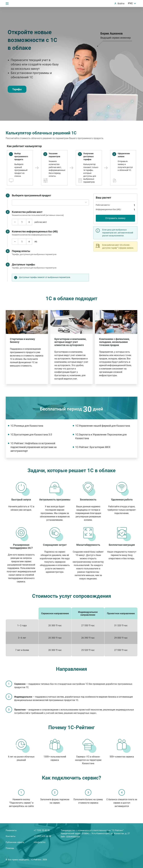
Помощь (10, 848)
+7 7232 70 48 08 (42, 830)
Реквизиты (11, 830)
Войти (121, 3)
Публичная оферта (15, 842)
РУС (132, 3)
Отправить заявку (115, 218)
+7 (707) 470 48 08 (42, 836)
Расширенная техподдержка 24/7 (21, 546)
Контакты (11, 836)
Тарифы (17, 89)
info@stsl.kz (40, 842)
